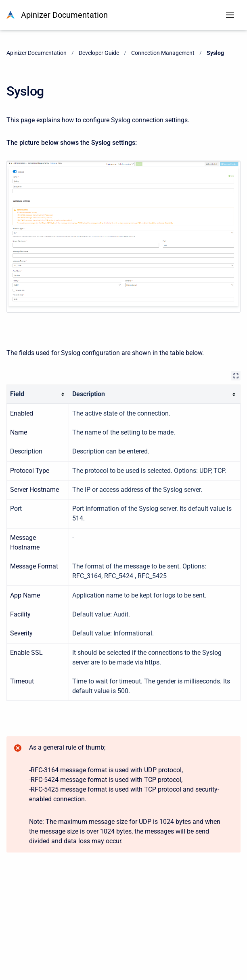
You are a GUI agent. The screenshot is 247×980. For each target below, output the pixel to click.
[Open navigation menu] (230, 15)
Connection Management (163, 53)
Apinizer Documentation (64, 15)
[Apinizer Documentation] (10, 15)
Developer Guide (99, 53)
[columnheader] (38, 394)
